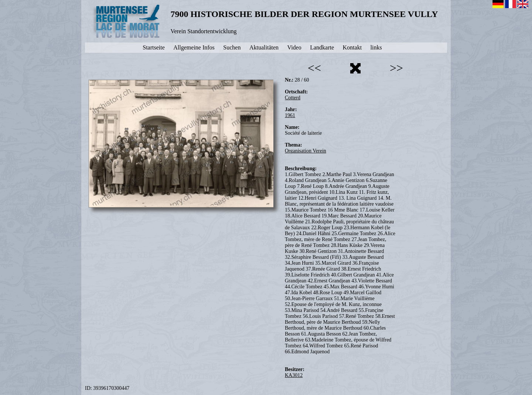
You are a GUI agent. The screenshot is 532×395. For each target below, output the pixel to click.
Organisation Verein (306, 151)
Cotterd (293, 98)
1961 (290, 115)
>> (396, 68)
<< (314, 68)
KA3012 (294, 375)
